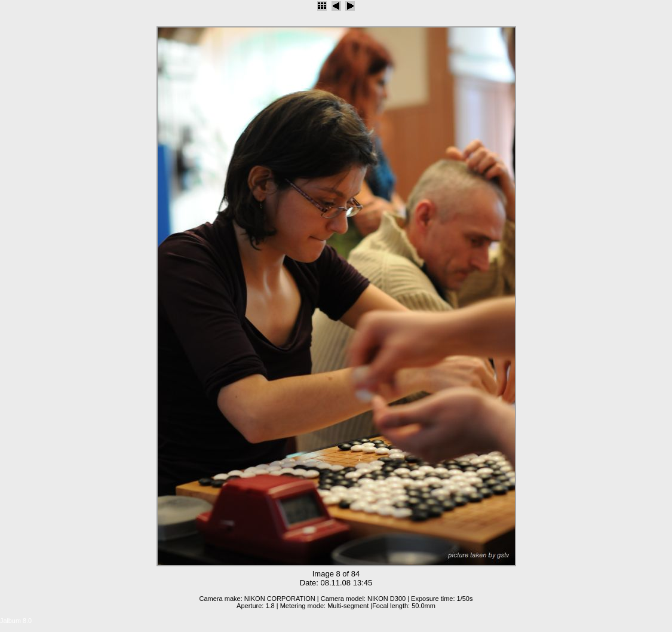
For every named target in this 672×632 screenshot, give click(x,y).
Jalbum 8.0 (16, 621)
